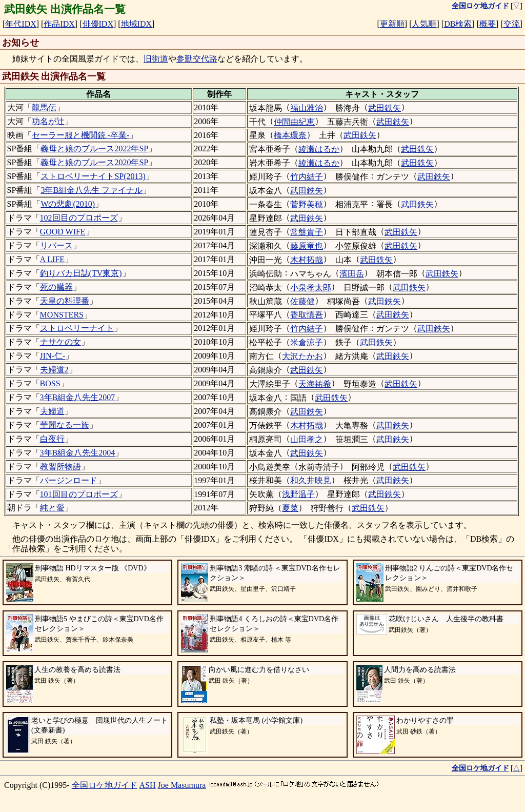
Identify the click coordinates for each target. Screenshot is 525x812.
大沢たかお (302, 356)
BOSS (50, 383)
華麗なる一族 (65, 425)
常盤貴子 (307, 232)
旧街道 (156, 59)
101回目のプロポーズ (79, 494)
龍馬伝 (44, 107)
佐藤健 (302, 301)
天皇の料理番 (65, 301)
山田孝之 (307, 439)
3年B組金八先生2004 (78, 453)
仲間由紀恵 (294, 122)
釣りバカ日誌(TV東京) (81, 273)
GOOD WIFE (63, 232)
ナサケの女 (60, 342)
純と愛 (52, 508)
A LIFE (52, 259)
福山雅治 (307, 108)
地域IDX (136, 24)
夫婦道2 (54, 370)
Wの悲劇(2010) (68, 204)
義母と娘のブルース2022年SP (94, 148)
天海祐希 (315, 384)
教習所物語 (60, 467)
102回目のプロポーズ (79, 218)
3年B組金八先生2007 (78, 397)
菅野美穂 (307, 204)
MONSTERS (62, 315)
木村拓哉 (307, 260)
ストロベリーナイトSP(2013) (93, 176)
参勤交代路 (197, 59)
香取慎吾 (307, 315)
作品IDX (59, 24)
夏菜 (290, 508)
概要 (488, 24)
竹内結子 (307, 177)
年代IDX (21, 24)
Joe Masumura (182, 785)
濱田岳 (352, 274)
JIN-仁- (53, 356)
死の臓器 (56, 287)
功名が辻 (48, 121)
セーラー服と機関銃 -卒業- (81, 135)
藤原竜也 (307, 246)
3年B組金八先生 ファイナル (92, 190)
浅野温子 (298, 494)
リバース (56, 245)
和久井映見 (311, 480)
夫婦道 (52, 411)
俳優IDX (98, 24)
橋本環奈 (290, 135)
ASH (148, 785)
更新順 (392, 24)
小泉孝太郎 (311, 288)
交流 (512, 24)
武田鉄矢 (385, 108)
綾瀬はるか (319, 149)
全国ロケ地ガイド (105, 785)
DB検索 (458, 24)
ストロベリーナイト (77, 328)
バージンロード (69, 480)
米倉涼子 (307, 342)
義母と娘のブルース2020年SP (94, 162)
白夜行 (52, 439)
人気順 (424, 24)
